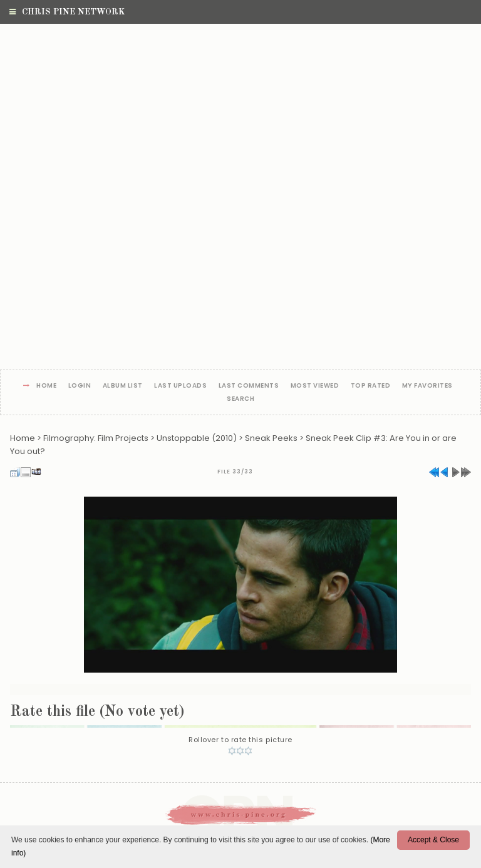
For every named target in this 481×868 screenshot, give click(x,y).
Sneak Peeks (271, 438)
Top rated (371, 386)
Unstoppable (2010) (197, 438)
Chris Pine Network (67, 12)
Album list (123, 386)
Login (80, 386)
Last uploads (180, 386)
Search (240, 399)
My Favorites (427, 386)
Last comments (249, 386)
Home (46, 386)
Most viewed (315, 386)
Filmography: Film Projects (96, 438)
